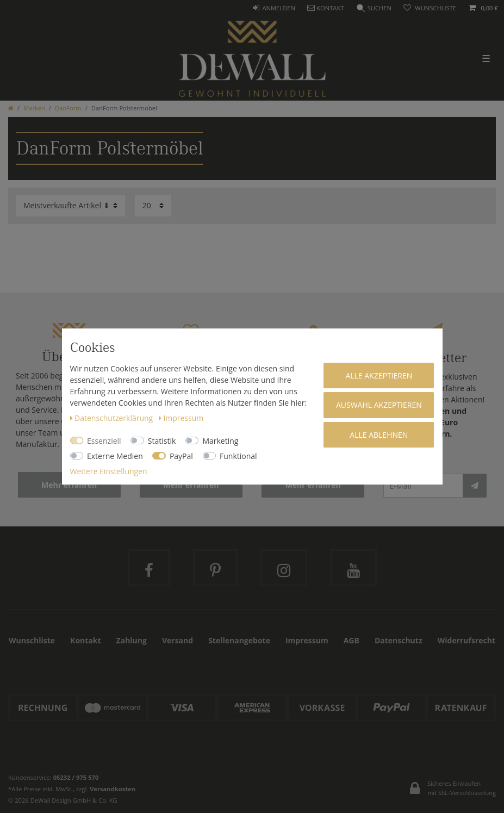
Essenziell (104, 441)
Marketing (220, 441)
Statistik (162, 441)
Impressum (181, 418)
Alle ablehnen (379, 435)
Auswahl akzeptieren (379, 405)
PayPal (181, 456)
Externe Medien (115, 456)
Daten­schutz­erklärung (113, 418)
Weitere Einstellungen (109, 471)
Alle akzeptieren (379, 376)
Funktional (238, 456)
